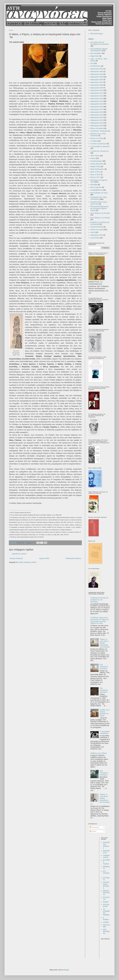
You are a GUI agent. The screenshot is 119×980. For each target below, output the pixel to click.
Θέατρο (93, 158)
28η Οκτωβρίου (96, 53)
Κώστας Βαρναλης (97, 164)
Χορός (93, 232)
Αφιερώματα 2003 (97, 71)
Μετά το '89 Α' (95, 172)
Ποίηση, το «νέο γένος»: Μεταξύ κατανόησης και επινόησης (105, 643)
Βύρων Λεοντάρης (97, 128)
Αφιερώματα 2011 (97, 93)
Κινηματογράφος (96, 161)
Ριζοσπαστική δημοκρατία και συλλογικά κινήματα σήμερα (99, 208)
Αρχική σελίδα (44, 558)
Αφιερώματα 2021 (97, 120)
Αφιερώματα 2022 (97, 123)
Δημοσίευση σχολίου (19, 554)
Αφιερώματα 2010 (97, 90)
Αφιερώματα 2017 (97, 109)
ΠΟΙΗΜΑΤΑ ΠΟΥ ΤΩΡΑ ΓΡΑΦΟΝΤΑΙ (99, 198)
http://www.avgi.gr (97, 34)
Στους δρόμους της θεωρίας (100, 213)
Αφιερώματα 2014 (97, 101)
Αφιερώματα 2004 (97, 74)
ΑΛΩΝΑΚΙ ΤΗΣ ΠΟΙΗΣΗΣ (106, 845)
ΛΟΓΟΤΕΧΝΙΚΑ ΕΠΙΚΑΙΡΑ (106, 885)
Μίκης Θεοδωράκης (97, 169)
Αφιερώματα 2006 (97, 80)
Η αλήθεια (94, 141)
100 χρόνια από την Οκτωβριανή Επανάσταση (100, 43)
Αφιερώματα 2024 (97, 126)
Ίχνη (92, 63)
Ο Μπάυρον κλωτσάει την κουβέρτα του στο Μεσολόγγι (99, 600)
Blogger (66, 970)
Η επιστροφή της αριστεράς (100, 146)
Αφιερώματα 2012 (97, 96)
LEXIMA (106, 922)
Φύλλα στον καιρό (97, 230)
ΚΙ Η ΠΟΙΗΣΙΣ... (106, 873)
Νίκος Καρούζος (96, 187)
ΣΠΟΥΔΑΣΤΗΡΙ (106, 906)
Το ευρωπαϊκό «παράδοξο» (105, 732)
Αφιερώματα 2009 (97, 88)
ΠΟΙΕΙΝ (106, 902)
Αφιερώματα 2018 (97, 112)
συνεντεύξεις (95, 238)
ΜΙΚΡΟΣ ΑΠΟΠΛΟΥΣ (106, 893)
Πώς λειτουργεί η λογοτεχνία (104, 667)
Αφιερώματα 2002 (97, 69)
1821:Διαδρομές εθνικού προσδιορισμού (99, 50)
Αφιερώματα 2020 (97, 117)
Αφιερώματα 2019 (97, 115)
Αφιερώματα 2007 (97, 82)
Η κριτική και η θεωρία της (100, 151)
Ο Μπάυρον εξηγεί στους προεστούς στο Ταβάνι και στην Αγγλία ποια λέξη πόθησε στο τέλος (100, 620)
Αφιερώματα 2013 (97, 99)
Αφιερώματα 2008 (97, 85)
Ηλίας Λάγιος (95, 156)
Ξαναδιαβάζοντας (97, 190)
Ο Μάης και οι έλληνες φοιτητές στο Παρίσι (105, 713)
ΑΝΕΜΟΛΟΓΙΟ (106, 852)
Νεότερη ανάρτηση (16, 558)
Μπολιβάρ (94, 185)
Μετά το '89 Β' (95, 175)
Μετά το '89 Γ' (95, 177)
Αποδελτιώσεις (96, 66)
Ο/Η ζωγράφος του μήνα (99, 193)
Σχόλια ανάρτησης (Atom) (27, 562)
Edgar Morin (95, 56)
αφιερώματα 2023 (97, 235)
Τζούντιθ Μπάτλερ (97, 227)
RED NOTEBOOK (106, 931)
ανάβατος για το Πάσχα (99, 753)
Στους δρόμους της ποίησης (100, 218)
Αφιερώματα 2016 (97, 107)
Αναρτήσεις (95, 827)
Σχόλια (93, 831)
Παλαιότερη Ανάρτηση (73, 558)
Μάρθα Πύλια (95, 166)
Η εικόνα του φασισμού (99, 144)
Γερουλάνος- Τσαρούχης (99, 131)
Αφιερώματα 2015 (97, 104)
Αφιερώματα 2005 (97, 77)
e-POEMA (106, 919)
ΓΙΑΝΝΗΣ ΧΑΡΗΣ (106, 856)
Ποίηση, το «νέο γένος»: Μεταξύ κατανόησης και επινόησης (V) (100, 799)
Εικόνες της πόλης (97, 138)
